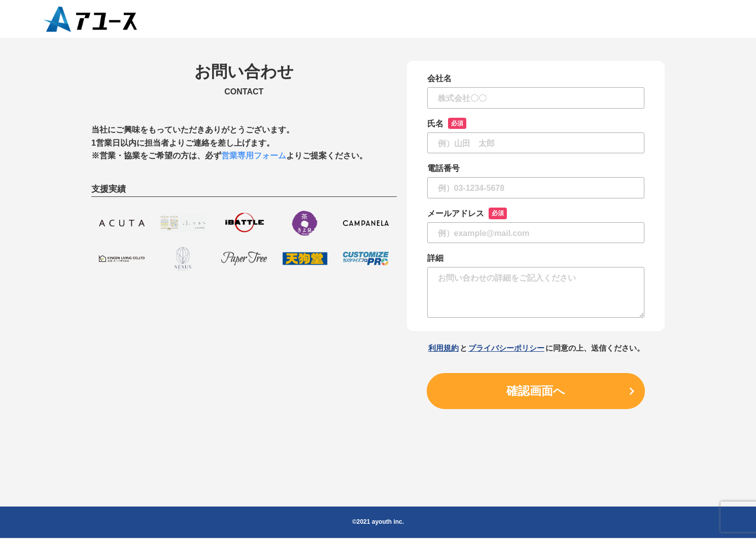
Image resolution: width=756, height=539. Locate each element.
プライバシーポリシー (506, 348)
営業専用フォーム (254, 156)
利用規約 (443, 348)
